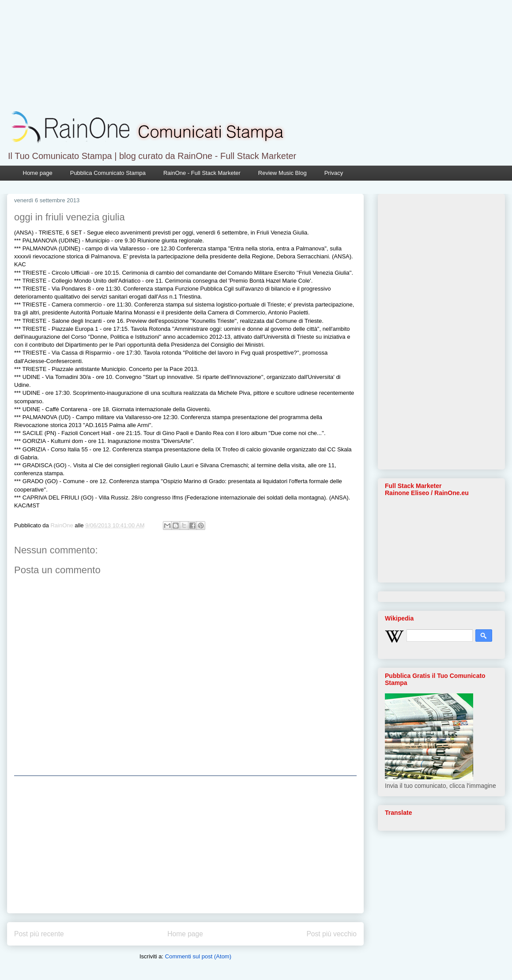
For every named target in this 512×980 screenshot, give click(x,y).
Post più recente (39, 934)
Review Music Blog (282, 173)
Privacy (334, 173)
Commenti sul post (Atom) (198, 956)
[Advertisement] (185, 844)
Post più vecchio (331, 934)
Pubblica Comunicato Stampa (108, 173)
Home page (38, 173)
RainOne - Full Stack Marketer (202, 173)
